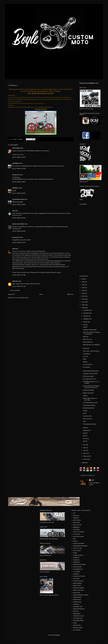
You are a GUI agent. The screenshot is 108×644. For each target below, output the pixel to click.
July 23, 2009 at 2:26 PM (19, 157)
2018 (83, 282)
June (85, 445)
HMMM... (85, 362)
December (86, 310)
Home (41, 294)
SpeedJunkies (77, 614)
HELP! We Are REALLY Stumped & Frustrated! (91, 333)
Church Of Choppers (79, 532)
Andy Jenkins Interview (89, 405)
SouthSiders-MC (78, 607)
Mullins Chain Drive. (88, 393)
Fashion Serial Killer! (79, 544)
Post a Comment (15, 290)
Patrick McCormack (18, 199)
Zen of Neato (77, 630)
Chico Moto (76, 530)
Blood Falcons (77, 520)
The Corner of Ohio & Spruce (91, 351)
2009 (83, 308)
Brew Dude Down (88, 342)
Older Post (70, 294)
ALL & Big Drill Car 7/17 (89, 379)
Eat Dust (75, 541)
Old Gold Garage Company (81, 595)
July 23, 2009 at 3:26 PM (19, 193)
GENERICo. (15, 188)
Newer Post (12, 294)
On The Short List (88, 365)
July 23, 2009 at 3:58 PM (19, 205)
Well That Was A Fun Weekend (91, 345)
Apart (84, 421)
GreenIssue (76, 560)
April (85, 451)
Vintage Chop (77, 625)
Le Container (77, 572)
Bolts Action (76, 523)
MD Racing (86, 349)
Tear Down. (86, 439)
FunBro (75, 553)
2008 (83, 463)
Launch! (85, 327)
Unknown (15, 281)
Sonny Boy (76, 604)
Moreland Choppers (79, 588)
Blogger (57, 635)
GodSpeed (76, 558)
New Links (86, 337)
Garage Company (78, 555)
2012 (83, 299)
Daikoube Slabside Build (90, 330)
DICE (74, 539)
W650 (85, 359)
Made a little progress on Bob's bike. (90, 399)
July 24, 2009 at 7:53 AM (19, 275)
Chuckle (85, 411)
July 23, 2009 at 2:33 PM (19, 169)
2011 (83, 302)
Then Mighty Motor (78, 621)
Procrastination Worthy (89, 424)
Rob (13, 211)
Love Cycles (76, 579)
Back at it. (86, 428)
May (85, 448)
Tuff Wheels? (87, 354)
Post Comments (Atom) (22, 298)
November (86, 313)
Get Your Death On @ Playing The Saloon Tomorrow (91, 387)
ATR (74, 513)
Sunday (85, 396)
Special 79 (76, 611)
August (85, 322)
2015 (83, 291)
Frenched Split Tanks (89, 390)
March (85, 453)
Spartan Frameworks (79, 609)
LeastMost (76, 574)
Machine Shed (77, 586)
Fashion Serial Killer (18, 224)
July (84, 325)
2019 (83, 279)
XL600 (85, 413)
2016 (83, 288)
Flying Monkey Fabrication (80, 546)
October (86, 316)
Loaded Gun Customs (79, 576)
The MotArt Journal (78, 616)
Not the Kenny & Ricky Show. (91, 371)
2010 (83, 305)
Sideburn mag (77, 602)
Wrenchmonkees (78, 628)
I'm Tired (85, 357)
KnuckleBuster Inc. (78, 569)
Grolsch (85, 441)
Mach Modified (77, 583)
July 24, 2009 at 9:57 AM (19, 286)
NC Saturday (86, 367)
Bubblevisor (76, 527)
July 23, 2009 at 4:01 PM (19, 218)
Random (85, 433)
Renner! (85, 436)
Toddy (75, 623)
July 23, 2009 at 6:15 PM (19, 243)
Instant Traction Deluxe (79, 565)
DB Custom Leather (88, 376)
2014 (83, 293)
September (86, 319)
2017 (83, 285)
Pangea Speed (77, 597)
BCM (14, 249)
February (86, 456)
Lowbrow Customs (78, 581)
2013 (83, 296)
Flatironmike (16, 148)
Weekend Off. (87, 431)
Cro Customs (77, 534)
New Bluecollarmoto (89, 408)
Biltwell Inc (76, 518)
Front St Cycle (77, 551)
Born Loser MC (77, 525)
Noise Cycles (77, 593)
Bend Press (76, 516)
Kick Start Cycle (77, 567)
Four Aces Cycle (78, 548)
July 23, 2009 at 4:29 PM (19, 231)
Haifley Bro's (77, 562)
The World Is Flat (78, 618)
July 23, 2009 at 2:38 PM (19, 182)
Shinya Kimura (77, 600)
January (86, 459)
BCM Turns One (87, 339)
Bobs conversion (88, 419)
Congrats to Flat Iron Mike (90, 374)
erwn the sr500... (88, 416)
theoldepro (16, 163)
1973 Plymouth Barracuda (90, 403)
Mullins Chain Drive (78, 590)
